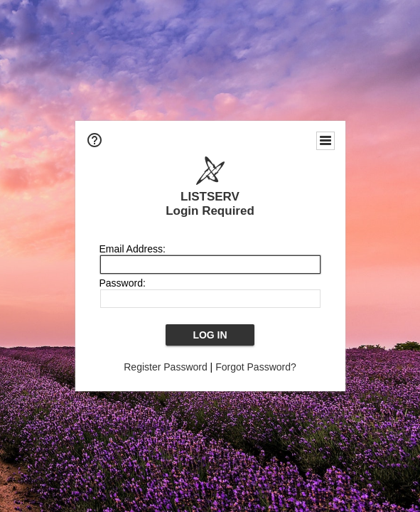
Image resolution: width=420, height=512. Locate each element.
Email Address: (133, 249)
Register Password (166, 367)
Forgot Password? (256, 367)
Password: (123, 283)
